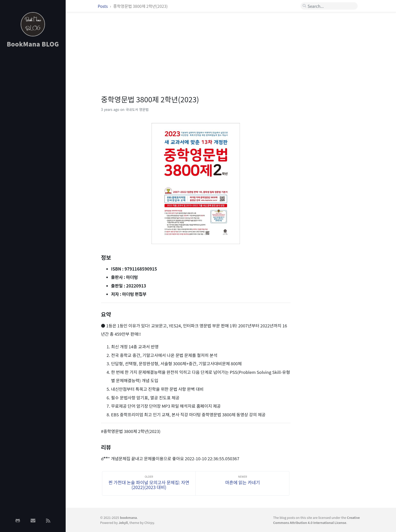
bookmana (128, 517)
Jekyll (123, 523)
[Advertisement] (33, 132)
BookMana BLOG (33, 44)
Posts (103, 6)
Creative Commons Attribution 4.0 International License (317, 520)
